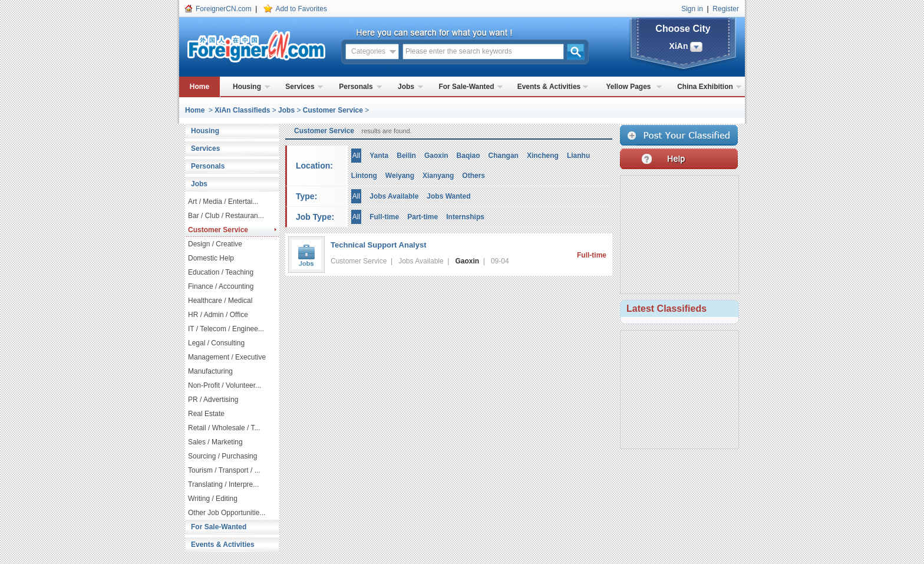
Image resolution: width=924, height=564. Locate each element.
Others (473, 176)
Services (300, 87)
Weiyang (400, 176)
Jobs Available (394, 196)
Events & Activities (549, 87)
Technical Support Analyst (379, 245)
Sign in (692, 9)
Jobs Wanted (448, 196)
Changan (504, 156)
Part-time (423, 217)
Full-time (384, 217)
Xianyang (438, 176)
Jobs (406, 87)
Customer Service (333, 110)
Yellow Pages (628, 87)
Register (726, 9)
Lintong (364, 176)
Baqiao (468, 156)
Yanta (379, 156)
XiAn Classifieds (242, 110)
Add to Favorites (301, 9)
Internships (465, 217)
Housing (247, 87)
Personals (356, 87)
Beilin (406, 156)
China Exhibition (705, 87)
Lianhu (578, 156)
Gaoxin (436, 156)
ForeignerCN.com (224, 9)
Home (199, 87)
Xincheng (543, 156)
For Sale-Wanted (466, 87)
